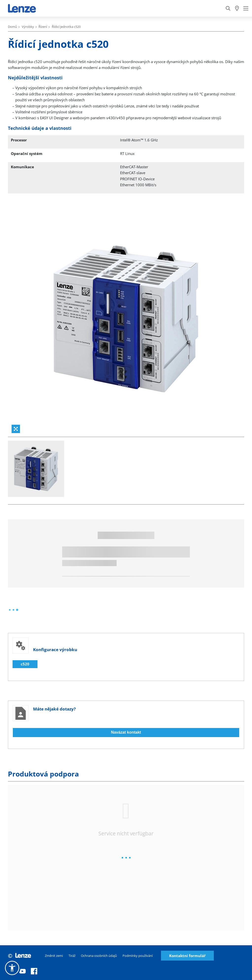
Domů (12, 27)
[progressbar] (13, 610)
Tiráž (72, 956)
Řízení (43, 27)
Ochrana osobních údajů (99, 956)
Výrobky (28, 27)
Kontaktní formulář (187, 956)
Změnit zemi (54, 956)
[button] (12, 968)
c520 (25, 664)
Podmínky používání (138, 956)
